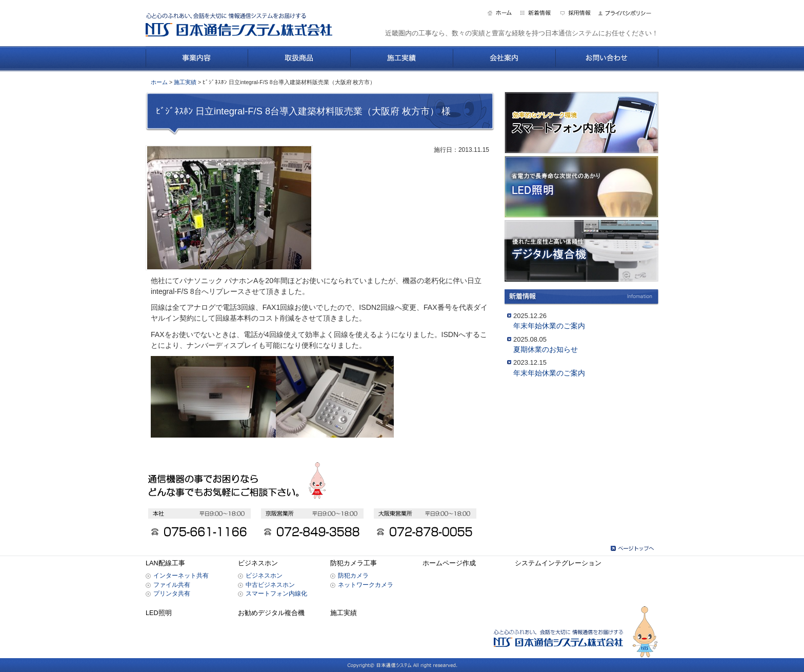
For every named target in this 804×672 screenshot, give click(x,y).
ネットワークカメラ (366, 585)
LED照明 (159, 613)
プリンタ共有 (172, 593)
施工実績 (185, 82)
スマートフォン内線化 (276, 593)
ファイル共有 (172, 585)
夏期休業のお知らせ (546, 349)
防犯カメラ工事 (354, 563)
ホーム (159, 82)
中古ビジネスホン (270, 585)
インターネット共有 (181, 575)
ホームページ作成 (449, 563)
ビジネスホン (258, 563)
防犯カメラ (353, 575)
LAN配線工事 (165, 563)
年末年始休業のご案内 (549, 326)
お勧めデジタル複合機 (271, 613)
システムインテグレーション (558, 563)
